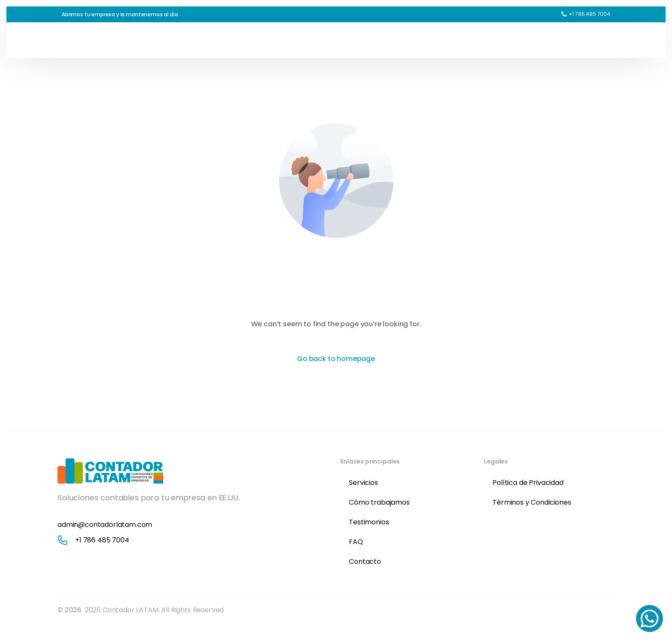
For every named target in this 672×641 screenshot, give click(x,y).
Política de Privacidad (528, 483)
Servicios (363, 483)
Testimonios (369, 522)
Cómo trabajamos (379, 502)
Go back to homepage (336, 359)
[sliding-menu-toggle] (606, 40)
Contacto (365, 561)
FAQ (356, 542)
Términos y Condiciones (532, 502)
